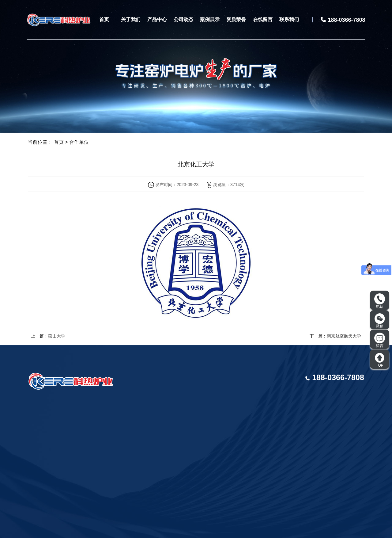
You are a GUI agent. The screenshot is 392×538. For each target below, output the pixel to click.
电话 (380, 301)
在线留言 (263, 19)
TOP (380, 360)
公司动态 (183, 19)
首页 (104, 19)
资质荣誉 (236, 19)
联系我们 (289, 19)
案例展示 (210, 19)
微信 (380, 321)
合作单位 (79, 142)
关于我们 (131, 19)
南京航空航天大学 (344, 336)
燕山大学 (57, 336)
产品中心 (157, 19)
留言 (380, 340)
